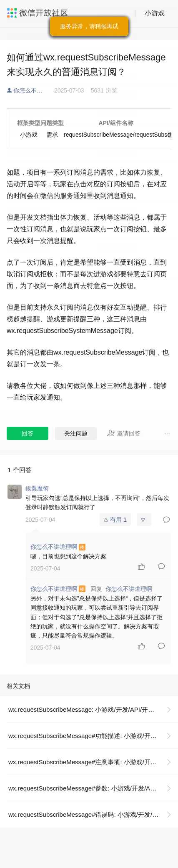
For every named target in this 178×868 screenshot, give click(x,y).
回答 (28, 433)
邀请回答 (124, 433)
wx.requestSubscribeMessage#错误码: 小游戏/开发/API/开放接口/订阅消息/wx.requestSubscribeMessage (93, 814)
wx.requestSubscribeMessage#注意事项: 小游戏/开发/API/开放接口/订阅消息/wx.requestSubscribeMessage (93, 762)
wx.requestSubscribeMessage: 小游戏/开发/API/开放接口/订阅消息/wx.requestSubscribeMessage (93, 709)
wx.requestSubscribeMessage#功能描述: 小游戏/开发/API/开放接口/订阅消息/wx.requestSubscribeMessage (93, 736)
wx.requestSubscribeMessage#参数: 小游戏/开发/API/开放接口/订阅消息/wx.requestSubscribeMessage (93, 788)
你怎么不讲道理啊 (34, 90)
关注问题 (76, 433)
